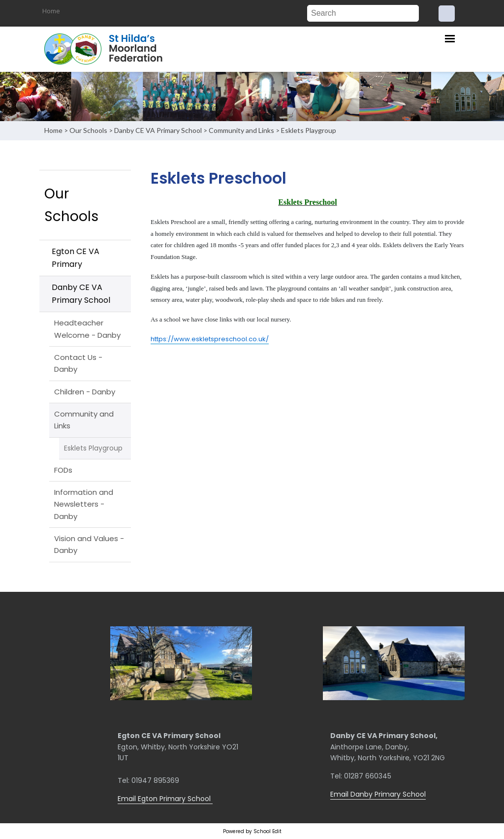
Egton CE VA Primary (76, 258)
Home (51, 11)
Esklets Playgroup (309, 130)
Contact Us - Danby (78, 363)
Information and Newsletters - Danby (84, 504)
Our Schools (88, 130)
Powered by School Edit (252, 831)
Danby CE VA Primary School (158, 130)
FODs (63, 470)
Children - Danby (85, 392)
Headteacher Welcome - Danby (87, 329)
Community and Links (241, 130)
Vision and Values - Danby (89, 544)
